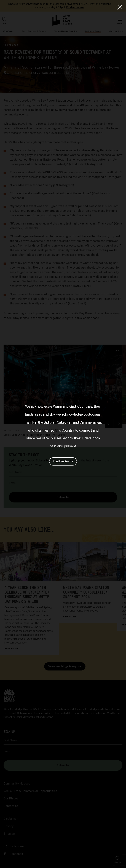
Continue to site (63, 461)
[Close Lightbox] (120, 7)
